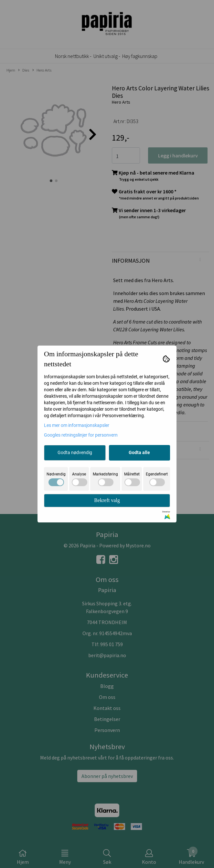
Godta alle (139, 452)
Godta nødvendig (75, 452)
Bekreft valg (107, 500)
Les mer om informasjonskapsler (77, 425)
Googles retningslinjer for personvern (81, 435)
